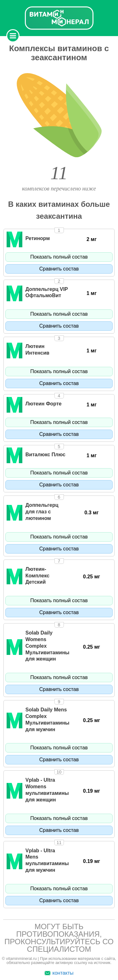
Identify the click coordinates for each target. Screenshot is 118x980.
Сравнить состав (59, 269)
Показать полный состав (59, 257)
